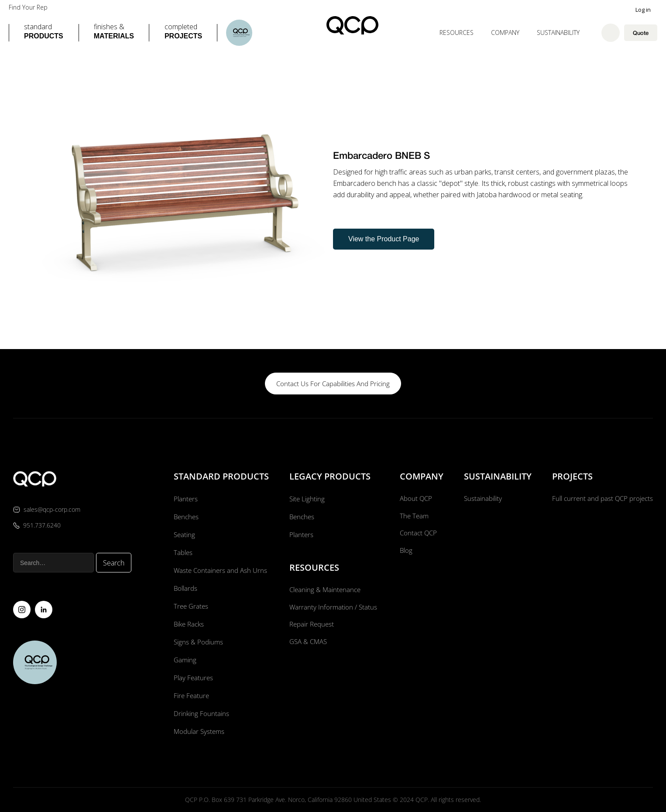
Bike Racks (189, 624)
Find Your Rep (28, 7)
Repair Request (312, 626)
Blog (405, 552)
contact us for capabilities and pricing (333, 384)
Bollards (185, 588)
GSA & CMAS (308, 644)
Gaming (184, 660)
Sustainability (558, 33)
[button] (44, 33)
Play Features (192, 678)
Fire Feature (191, 696)
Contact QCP (417, 534)
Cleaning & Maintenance (325, 590)
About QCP (415, 499)
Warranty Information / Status (333, 608)
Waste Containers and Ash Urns (220, 570)
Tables (182, 552)
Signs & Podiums (198, 642)
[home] (352, 25)
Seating (183, 534)
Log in (643, 10)
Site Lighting (306, 499)
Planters (184, 499)
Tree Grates (190, 606)
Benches (185, 517)
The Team (413, 517)
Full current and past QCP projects (600, 499)
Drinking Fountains (201, 713)
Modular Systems (199, 731)
